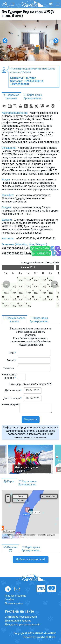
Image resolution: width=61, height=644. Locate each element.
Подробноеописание (11, 97)
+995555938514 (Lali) (16, 248)
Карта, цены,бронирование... (33, 97)
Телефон (10, 368)
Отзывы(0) (10, 549)
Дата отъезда (12, 398)
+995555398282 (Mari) (16, 253)
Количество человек (9, 376)
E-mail (11, 360)
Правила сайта (14, 603)
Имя (12, 353)
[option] (30, 41)
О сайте (9, 600)
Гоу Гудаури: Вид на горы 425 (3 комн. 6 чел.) (28, 14)
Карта (9, 481)
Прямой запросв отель (14, 320)
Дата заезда (13, 390)
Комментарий (10, 406)
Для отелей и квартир (18, 621)
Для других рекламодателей (22, 624)
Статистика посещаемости (21, 617)
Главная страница (16, 596)
